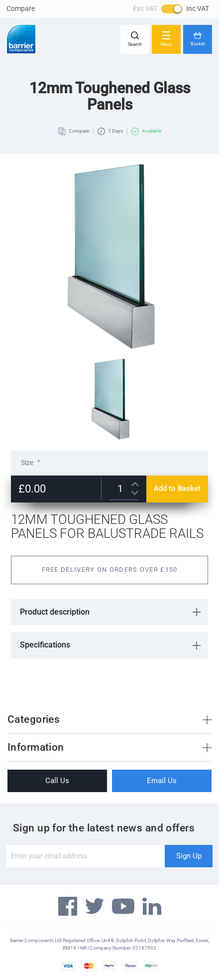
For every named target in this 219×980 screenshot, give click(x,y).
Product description (55, 612)
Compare (21, 8)
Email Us (162, 781)
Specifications (45, 645)
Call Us (57, 781)
